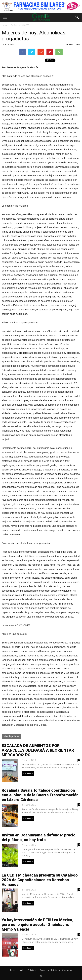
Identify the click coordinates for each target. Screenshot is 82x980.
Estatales (55, 970)
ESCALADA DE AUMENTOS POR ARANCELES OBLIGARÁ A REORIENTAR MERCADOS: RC (38, 750)
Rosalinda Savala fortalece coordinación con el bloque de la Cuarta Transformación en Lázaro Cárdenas (40, 795)
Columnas (67, 970)
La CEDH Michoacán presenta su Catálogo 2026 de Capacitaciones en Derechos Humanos (40, 880)
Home (5, 25)
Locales (21, 970)
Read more (28, 774)
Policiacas (32, 970)
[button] (77, 17)
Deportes (44, 970)
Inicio (13, 970)
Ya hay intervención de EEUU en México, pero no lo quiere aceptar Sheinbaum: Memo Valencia (38, 925)
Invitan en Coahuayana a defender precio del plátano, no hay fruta (39, 837)
